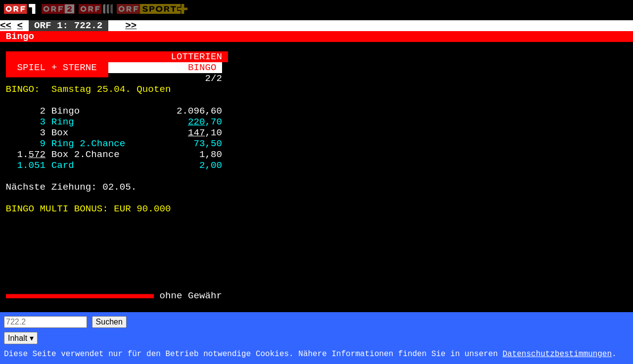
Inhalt (21, 338)
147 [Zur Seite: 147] (197, 133)
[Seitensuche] (45, 322)
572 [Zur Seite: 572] (37, 155)
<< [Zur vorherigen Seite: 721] (6, 26)
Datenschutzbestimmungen (557, 354)
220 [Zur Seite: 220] (197, 122)
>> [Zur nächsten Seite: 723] (131, 26)
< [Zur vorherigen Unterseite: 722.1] (20, 26)
